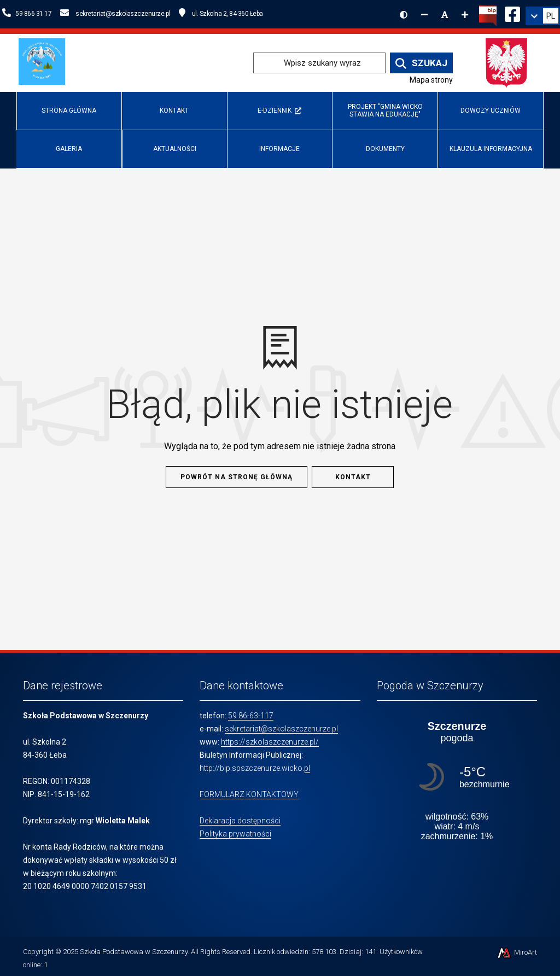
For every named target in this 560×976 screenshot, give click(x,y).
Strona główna (69, 111)
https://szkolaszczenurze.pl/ (270, 742)
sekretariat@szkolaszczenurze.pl (281, 729)
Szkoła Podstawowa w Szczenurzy (134, 952)
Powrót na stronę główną (237, 477)
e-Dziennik (279, 111)
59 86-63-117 (251, 716)
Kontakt (174, 111)
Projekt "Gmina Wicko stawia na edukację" (385, 110)
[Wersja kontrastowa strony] (404, 15)
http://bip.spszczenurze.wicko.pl (255, 768)
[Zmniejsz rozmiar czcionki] (424, 15)
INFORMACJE (279, 149)
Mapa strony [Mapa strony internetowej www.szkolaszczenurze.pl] (431, 80)
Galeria (69, 149)
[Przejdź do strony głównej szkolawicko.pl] (46, 62)
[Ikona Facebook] (512, 13)
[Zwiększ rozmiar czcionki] (465, 15)
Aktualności (175, 149)
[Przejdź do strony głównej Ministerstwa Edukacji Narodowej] (507, 62)
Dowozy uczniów (491, 111)
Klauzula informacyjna (491, 149)
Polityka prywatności (235, 834)
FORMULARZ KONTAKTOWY (249, 794)
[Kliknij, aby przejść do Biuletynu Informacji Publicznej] (488, 15)
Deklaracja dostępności (240, 821)
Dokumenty (385, 149)
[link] (543, 16)
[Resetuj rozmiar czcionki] (445, 15)
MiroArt (517, 952)
